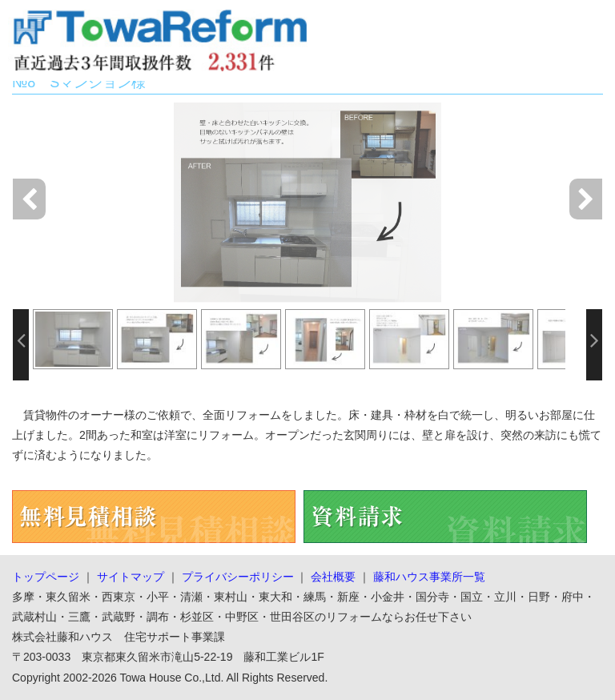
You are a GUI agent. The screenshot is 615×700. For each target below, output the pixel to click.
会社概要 (333, 577)
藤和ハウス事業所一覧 (429, 577)
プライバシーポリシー (238, 577)
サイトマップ (131, 577)
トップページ (46, 577)
